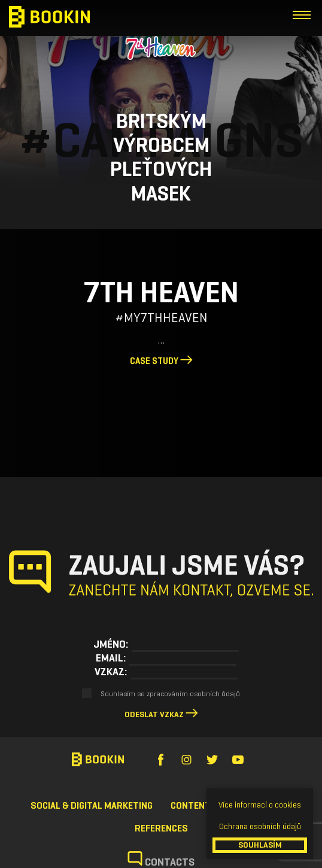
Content (191, 805)
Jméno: (111, 644)
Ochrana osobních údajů (260, 826)
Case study (161, 361)
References (161, 828)
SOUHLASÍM (260, 845)
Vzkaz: (111, 672)
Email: (111, 658)
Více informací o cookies (260, 805)
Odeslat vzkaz (154, 714)
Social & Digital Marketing (92, 805)
